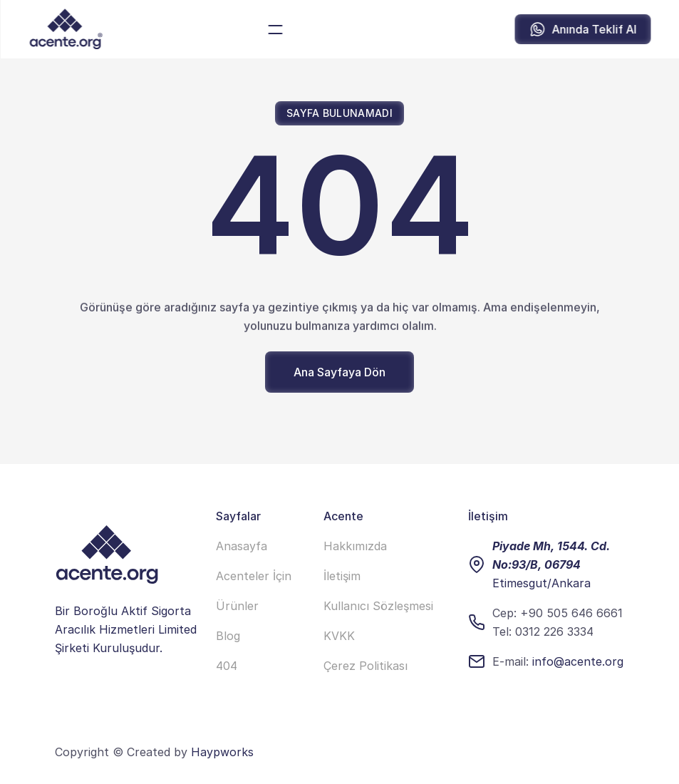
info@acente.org (578, 661)
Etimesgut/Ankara (541, 583)
